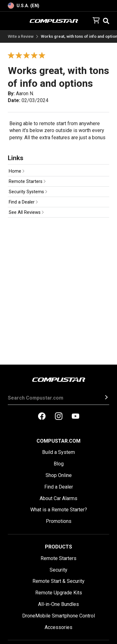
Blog (59, 464)
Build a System (58, 452)
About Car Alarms (58, 498)
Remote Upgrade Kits (59, 593)
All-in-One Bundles (58, 604)
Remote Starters (27, 182)
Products (58, 547)
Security (58, 570)
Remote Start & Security (58, 581)
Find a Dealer (23, 202)
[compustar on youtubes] (76, 417)
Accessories (58, 627)
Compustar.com (58, 441)
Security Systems (28, 192)
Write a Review (21, 37)
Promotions (59, 521)
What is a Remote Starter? (59, 510)
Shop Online (59, 475)
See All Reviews (26, 212)
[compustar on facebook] (42, 417)
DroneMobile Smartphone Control (58, 616)
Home (17, 171)
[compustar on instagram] (59, 417)
